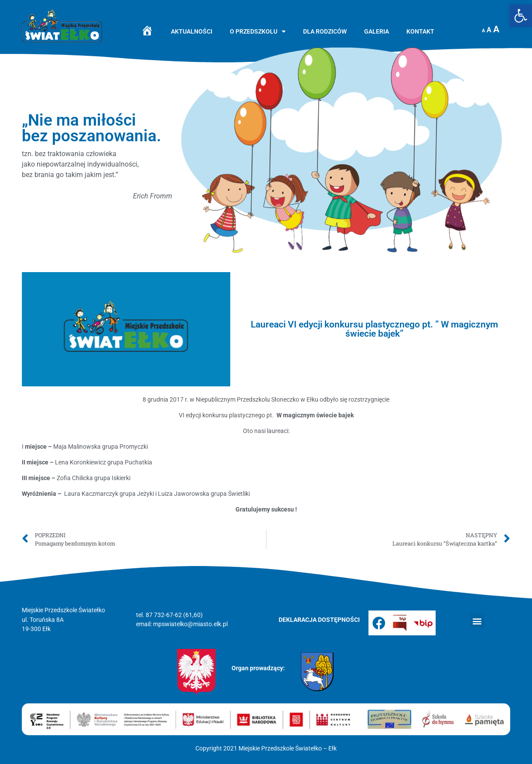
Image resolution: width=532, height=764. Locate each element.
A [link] (483, 31)
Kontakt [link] (420, 32)
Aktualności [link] (192, 32)
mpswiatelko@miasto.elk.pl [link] (190, 624)
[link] (521, 16)
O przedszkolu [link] (258, 32)
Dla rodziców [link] (325, 32)
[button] (477, 621)
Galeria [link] (377, 32)
